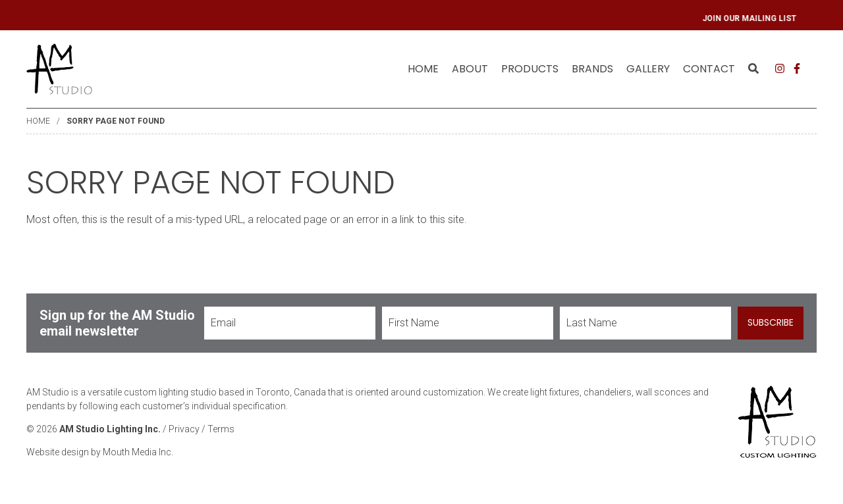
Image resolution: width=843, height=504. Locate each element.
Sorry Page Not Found (116, 121)
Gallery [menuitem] (648, 69)
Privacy (184, 429)
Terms (221, 429)
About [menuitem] (470, 69)
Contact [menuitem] (709, 69)
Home (423, 69)
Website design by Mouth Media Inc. (100, 452)
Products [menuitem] (530, 69)
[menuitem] (423, 69)
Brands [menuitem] (592, 69)
